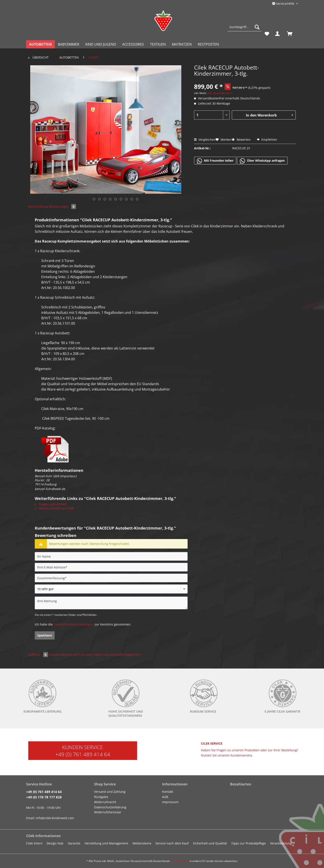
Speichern (45, 635)
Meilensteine (142, 843)
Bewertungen (63, 207)
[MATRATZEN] (182, 44)
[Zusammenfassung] (111, 578)
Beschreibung (38, 207)
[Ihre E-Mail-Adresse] (111, 567)
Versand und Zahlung (110, 792)
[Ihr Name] (111, 556)
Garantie (74, 843)
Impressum (170, 802)
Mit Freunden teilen (215, 161)
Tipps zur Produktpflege (248, 843)
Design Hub (55, 843)
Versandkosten (180, 861)
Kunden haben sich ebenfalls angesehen (111, 655)
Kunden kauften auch (64, 655)
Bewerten (242, 140)
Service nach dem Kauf (172, 843)
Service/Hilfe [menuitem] (284, 4)
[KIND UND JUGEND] (101, 44)
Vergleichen (205, 140)
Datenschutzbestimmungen (74, 624)
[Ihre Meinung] (111, 603)
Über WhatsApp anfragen (262, 161)
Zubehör (39, 655)
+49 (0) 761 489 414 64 (83, 754)
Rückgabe (101, 797)
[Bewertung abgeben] (111, 589)
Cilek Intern (34, 843)
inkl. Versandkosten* (220, 93)
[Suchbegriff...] (244, 27)
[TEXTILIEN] (158, 44)
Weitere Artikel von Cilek (54, 508)
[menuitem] (244, 29)
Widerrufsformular (108, 812)
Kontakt (168, 792)
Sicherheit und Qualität (210, 843)
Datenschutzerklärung (110, 807)
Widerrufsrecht (105, 802)
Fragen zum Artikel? (51, 504)
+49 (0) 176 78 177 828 (44, 797)
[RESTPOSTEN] (208, 44)
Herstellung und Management (106, 843)
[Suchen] (257, 27)
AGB (165, 797)
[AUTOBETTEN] (40, 44)
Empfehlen (267, 140)
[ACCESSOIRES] (133, 44)
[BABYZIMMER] (69, 44)
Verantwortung (281, 843)
